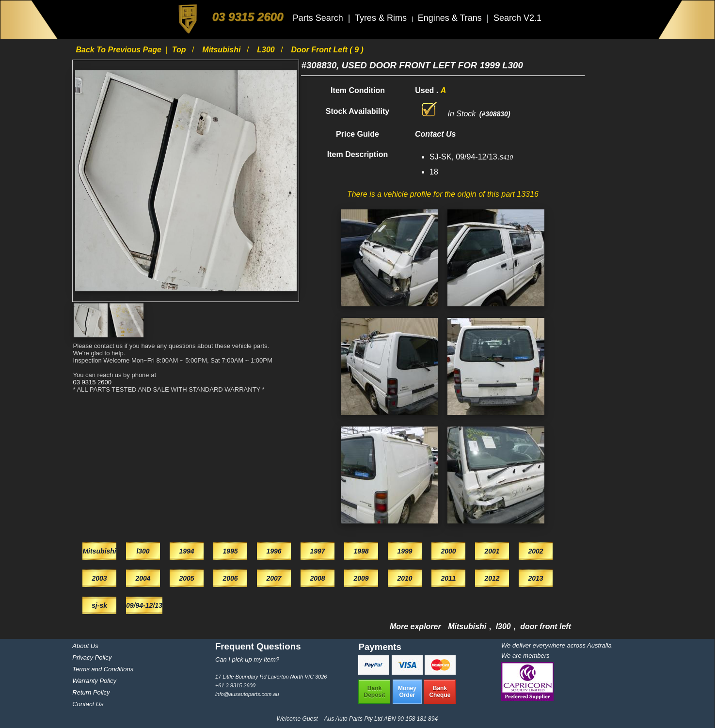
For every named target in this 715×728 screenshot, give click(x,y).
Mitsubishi (222, 50)
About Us (85, 646)
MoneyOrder (407, 692)
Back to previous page (119, 50)
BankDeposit (374, 692)
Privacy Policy (92, 657)
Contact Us (88, 704)
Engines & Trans (451, 18)
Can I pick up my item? (247, 659)
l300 (267, 50)
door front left (546, 626)
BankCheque (440, 692)
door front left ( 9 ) (327, 50)
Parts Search (319, 18)
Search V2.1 (517, 18)
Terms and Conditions (103, 669)
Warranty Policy (94, 681)
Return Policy (91, 692)
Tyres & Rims (382, 18)
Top (180, 50)
